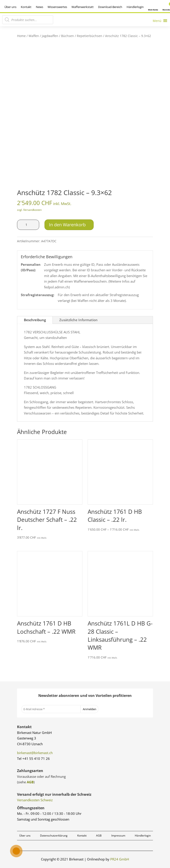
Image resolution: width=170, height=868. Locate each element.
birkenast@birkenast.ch (35, 753)
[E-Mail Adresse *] (51, 709)
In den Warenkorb (67, 225)
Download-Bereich (110, 7)
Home (21, 36)
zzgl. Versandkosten (29, 210)
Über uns (10, 7)
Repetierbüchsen (90, 36)
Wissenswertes (57, 7)
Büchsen (68, 36)
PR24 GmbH (120, 859)
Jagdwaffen (50, 36)
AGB (30, 782)
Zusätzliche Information (78, 320)
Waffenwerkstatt (83, 7)
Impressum (118, 836)
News (40, 7)
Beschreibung (35, 320)
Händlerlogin (135, 7)
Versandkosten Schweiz (35, 800)
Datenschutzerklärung (54, 836)
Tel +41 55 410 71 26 (33, 759)
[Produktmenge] (28, 225)
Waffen (34, 36)
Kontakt (26, 7)
